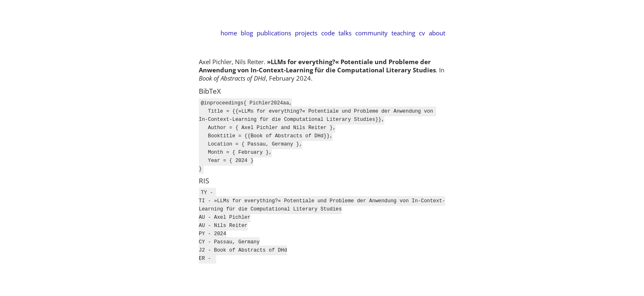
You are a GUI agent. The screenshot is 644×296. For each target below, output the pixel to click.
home (229, 33)
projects (306, 33)
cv (422, 33)
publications (274, 33)
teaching (403, 33)
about (437, 33)
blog (247, 33)
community (371, 33)
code (328, 33)
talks (345, 33)
